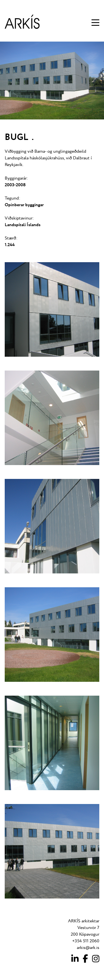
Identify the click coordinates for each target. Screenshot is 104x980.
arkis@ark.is (88, 948)
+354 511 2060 (86, 941)
